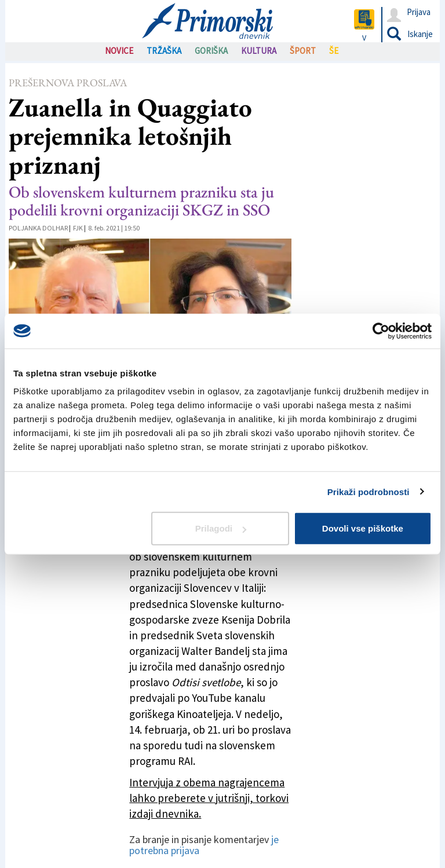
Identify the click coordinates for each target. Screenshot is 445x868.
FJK (78, 228)
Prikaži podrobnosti (369, 491)
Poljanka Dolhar (38, 228)
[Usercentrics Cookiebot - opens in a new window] (381, 331)
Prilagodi (221, 528)
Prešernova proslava (68, 83)
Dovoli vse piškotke (363, 528)
